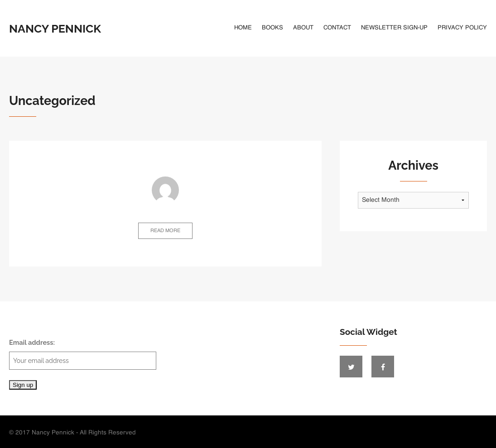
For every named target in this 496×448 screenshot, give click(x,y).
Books (272, 28)
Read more (165, 231)
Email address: (83, 354)
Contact (337, 28)
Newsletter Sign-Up (394, 28)
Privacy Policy (462, 28)
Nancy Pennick (55, 29)
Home (243, 28)
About (303, 28)
